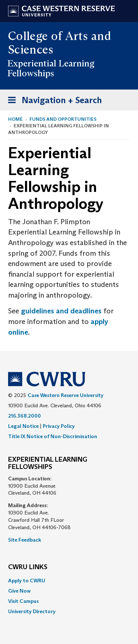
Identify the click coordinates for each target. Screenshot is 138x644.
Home (15, 119)
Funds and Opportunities (63, 119)
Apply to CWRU (27, 581)
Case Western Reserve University (66, 395)
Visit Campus (23, 601)
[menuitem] (69, 581)
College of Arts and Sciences (59, 43)
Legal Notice (23, 426)
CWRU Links (28, 567)
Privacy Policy (59, 426)
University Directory (32, 611)
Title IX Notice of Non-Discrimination (53, 436)
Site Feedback (25, 540)
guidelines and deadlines (62, 311)
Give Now (19, 591)
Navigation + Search (53, 101)
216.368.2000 (24, 416)
